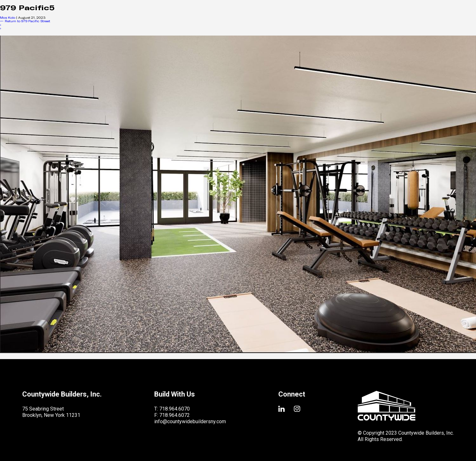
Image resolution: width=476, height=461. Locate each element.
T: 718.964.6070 (172, 409)
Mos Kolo (8, 17)
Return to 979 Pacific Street (25, 21)
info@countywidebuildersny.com (190, 421)
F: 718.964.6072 (172, 415)
